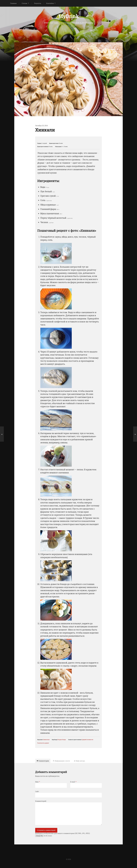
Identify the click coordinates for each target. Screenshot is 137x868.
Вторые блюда (62, 740)
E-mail (73, 783)
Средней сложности (87, 740)
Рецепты (38, 3)
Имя (38, 783)
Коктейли (50, 3)
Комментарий (41, 802)
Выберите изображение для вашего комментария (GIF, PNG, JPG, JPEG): (63, 836)
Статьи (24, 3)
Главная (13, 3)
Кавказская (46, 740)
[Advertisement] (68, 31)
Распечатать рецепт (43, 743)
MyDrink (68, 16)
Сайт (37, 793)
